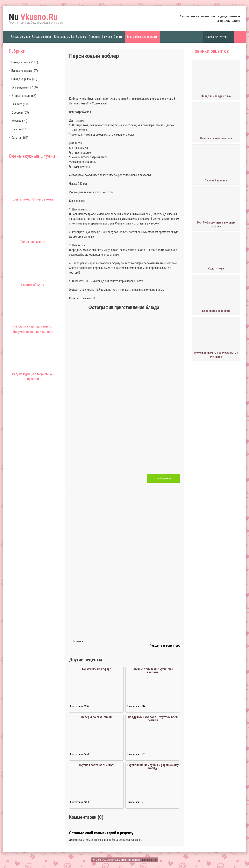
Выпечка (81, 37)
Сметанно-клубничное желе (33, 199)
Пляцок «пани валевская (216, 138)
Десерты (94, 37)
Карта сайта (149, 860)
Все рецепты (20, 87)
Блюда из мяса (20, 37)
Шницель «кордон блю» (216, 96)
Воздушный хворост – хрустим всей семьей (153, 719)
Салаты (118, 37)
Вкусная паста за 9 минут (96, 765)
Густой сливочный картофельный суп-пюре (216, 355)
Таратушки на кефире (96, 669)
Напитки (17, 129)
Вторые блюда (21, 96)
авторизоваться (132, 840)
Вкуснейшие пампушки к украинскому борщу (153, 767)
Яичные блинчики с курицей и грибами (153, 671)
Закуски (107, 37)
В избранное (163, 478)
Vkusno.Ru (33, 17)
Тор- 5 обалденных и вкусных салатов (216, 225)
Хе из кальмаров (33, 242)
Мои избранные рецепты (143, 37)
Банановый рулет (33, 284)
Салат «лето (216, 269)
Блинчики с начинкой (216, 311)
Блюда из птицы (42, 37)
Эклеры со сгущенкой (96, 717)
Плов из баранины (216, 180)
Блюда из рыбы (64, 37)
